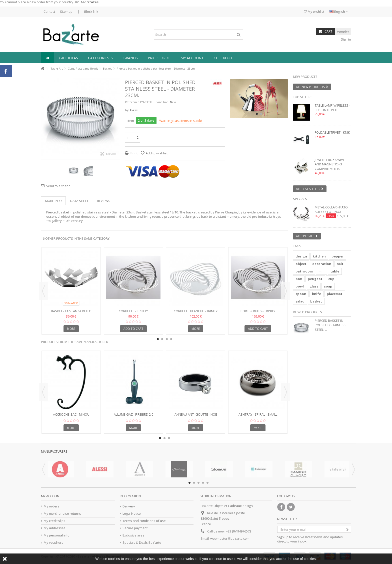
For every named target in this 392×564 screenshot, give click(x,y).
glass (314, 286)
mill (321, 271)
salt (340, 264)
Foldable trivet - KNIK (332, 132)
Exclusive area (133, 535)
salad (300, 301)
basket (316, 301)
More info (53, 201)
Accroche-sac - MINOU (71, 414)
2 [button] (261, 114)
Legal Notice (132, 514)
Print (134, 153)
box (299, 279)
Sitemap (66, 12)
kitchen (319, 256)
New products (305, 77)
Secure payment (135, 528)
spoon (301, 294)
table (335, 271)
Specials (300, 199)
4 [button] (171, 339)
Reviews (104, 201)
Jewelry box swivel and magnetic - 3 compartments (330, 164)
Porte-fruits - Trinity (258, 311)
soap (328, 286)
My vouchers (53, 543)
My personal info (57, 535)
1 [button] (257, 114)
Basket (107, 68)
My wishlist (314, 12)
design (301, 256)
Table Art (57, 68)
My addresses (55, 528)
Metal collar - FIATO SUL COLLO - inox (331, 209)
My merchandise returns (62, 514)
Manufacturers (54, 451)
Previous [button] (43, 291)
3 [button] (167, 339)
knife (316, 294)
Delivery (129, 506)
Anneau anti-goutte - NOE (196, 414)
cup (331, 279)
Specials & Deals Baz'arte (142, 543)
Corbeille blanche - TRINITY (196, 311)
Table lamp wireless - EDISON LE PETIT (332, 108)
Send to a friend (58, 186)
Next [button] (285, 291)
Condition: (162, 102)
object (301, 264)
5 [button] (207, 483)
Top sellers (303, 97)
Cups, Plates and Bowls (83, 68)
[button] (101, 58)
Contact (49, 12)
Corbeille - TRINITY (133, 311)
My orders (51, 506)
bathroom (304, 271)
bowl (300, 286)
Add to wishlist (157, 153)
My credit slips (54, 521)
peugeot (315, 279)
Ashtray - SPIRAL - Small (258, 414)
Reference (132, 102)
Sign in (346, 39)
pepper (338, 256)
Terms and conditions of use (144, 521)
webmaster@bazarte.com (230, 538)
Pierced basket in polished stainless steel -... (331, 325)
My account (51, 496)
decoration (322, 264)
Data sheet (79, 201)
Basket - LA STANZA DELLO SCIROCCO (71, 313)
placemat (335, 294)
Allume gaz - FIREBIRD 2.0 (133, 414)
